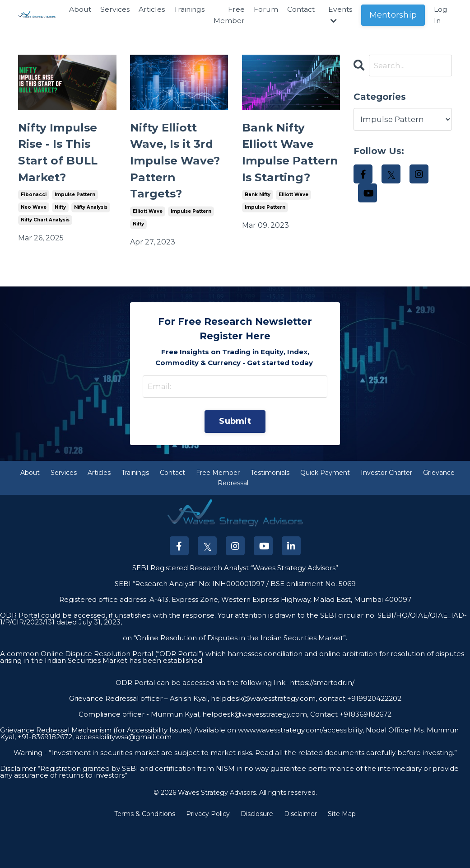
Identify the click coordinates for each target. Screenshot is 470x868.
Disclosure (257, 856)
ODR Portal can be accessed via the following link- (202, 725)
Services (110, 9)
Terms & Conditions (145, 856)
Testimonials (270, 515)
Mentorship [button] (393, 15)
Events (340, 15)
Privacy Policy (208, 856)
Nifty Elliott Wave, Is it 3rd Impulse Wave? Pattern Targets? (172, 181)
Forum (263, 9)
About (75, 9)
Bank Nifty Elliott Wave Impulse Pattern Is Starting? (285, 171)
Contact (299, 9)
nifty (60, 223)
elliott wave (148, 251)
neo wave (34, 223)
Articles (147, 9)
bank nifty (258, 231)
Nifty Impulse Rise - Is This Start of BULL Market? (65, 160)
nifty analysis (91, 223)
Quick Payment (325, 515)
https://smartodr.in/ (321, 725)
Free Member (226, 15)
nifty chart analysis (45, 236)
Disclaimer (300, 856)
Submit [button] (235, 463)
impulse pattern (75, 210)
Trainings (186, 9)
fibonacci (34, 210)
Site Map (342, 856)
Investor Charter (386, 515)
